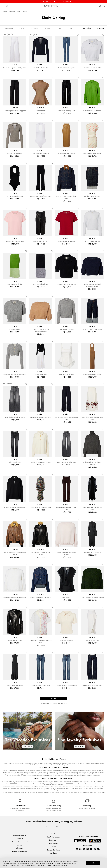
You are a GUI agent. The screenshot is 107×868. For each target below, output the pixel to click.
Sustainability (53, 840)
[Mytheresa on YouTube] (91, 849)
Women (5, 12)
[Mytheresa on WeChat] (98, 849)
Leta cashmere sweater (92, 241)
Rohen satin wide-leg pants (66, 111)
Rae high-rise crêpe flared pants (41, 196)
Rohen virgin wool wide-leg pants (15, 111)
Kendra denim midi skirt (92, 196)
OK (93, 863)
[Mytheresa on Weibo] (95, 849)
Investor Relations (53, 850)
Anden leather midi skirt (41, 241)
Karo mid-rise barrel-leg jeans (92, 686)
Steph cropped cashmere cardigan (15, 374)
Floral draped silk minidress (92, 154)
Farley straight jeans (15, 462)
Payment (19, 845)
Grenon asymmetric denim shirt (41, 598)
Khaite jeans (82, 787)
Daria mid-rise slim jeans (66, 68)
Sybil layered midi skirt (15, 284)
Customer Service (19, 835)
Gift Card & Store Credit (19, 842)
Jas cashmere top (15, 329)
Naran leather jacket (15, 640)
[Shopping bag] (104, 6)
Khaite (18, 12)
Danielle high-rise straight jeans (41, 417)
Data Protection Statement (58, 865)
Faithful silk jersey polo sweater (41, 462)
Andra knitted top (41, 111)
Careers (53, 847)
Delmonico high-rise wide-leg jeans (15, 68)
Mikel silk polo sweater (41, 68)
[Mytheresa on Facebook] (80, 849)
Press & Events (53, 843)
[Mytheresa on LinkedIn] (77, 849)
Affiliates (53, 853)
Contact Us (19, 838)
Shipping (19, 848)
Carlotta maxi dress (41, 374)
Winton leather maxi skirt (66, 154)
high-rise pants (61, 788)
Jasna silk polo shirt (66, 640)
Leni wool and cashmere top (92, 68)
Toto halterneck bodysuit (41, 154)
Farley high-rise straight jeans (41, 686)
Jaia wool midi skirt (92, 640)
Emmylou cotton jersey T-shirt (15, 241)
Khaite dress (13, 783)
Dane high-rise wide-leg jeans (66, 462)
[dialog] (53, 863)
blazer (84, 788)
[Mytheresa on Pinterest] (84, 849)
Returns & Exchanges (19, 851)
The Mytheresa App (53, 837)
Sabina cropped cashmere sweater (15, 598)
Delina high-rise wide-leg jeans (15, 417)
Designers (12, 12)
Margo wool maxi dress (15, 686)
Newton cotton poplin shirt (92, 111)
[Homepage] (53, 6)
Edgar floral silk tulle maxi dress (41, 507)
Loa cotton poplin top (66, 374)
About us (53, 834)
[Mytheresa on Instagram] (88, 849)
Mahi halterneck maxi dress (92, 374)
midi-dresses (69, 783)
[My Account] (100, 6)
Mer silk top (66, 598)
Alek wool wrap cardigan (92, 552)
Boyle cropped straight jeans (92, 329)
